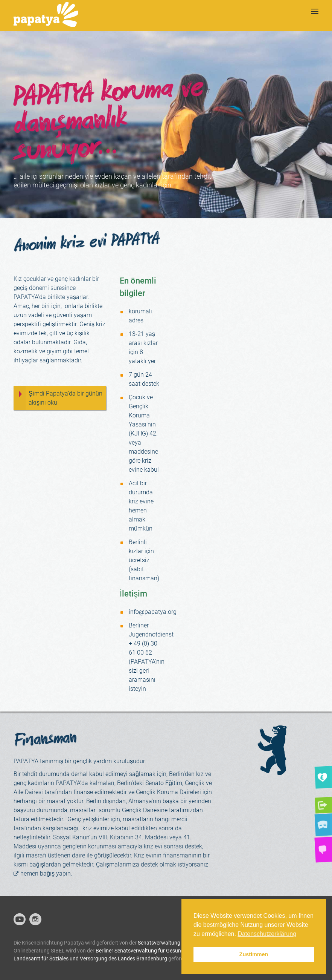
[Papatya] (46, 15)
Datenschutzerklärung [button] (267, 934)
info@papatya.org (153, 612)
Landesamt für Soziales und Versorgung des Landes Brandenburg (90, 959)
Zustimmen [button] (254, 954)
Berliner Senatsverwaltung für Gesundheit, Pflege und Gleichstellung (175, 951)
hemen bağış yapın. (46, 873)
